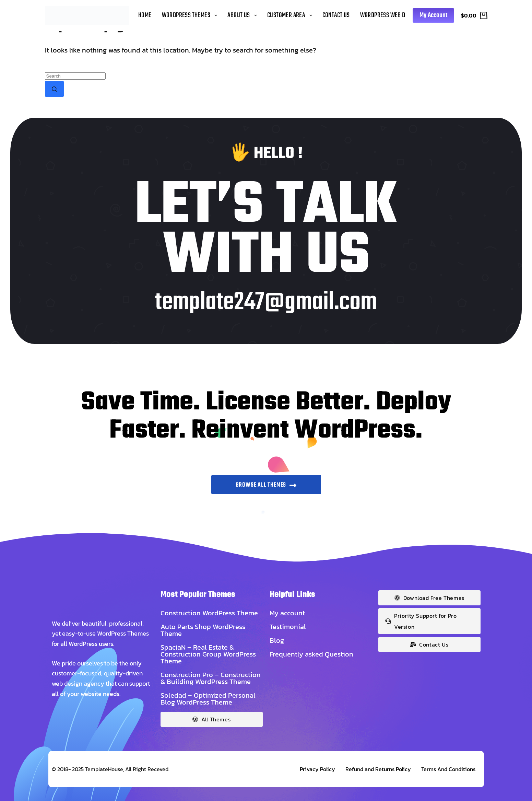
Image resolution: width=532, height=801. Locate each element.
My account (287, 613)
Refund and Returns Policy (378, 769)
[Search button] (54, 89)
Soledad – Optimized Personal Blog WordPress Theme (208, 699)
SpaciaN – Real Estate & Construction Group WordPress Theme (208, 654)
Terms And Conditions (448, 769)
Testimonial (288, 627)
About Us (243, 15)
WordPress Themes (191, 15)
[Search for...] (75, 76)
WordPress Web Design (390, 15)
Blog (277, 640)
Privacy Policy (317, 769)
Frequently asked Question (311, 654)
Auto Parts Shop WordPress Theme (203, 630)
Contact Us (336, 15)
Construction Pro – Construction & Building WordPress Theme (211, 678)
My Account (433, 15)
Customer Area (291, 15)
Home (145, 15)
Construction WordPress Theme (209, 613)
